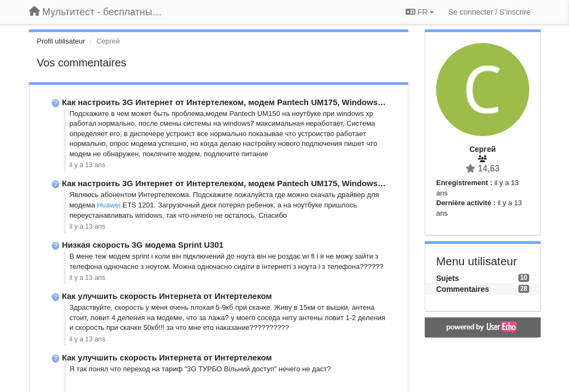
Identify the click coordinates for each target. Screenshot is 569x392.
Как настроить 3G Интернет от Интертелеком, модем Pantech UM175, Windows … (225, 102)
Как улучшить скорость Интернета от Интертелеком (167, 296)
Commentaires (463, 289)
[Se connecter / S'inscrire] (489, 12)
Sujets (448, 278)
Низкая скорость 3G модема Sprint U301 (143, 245)
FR (420, 12)
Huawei (109, 205)
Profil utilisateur (61, 41)
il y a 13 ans (88, 165)
